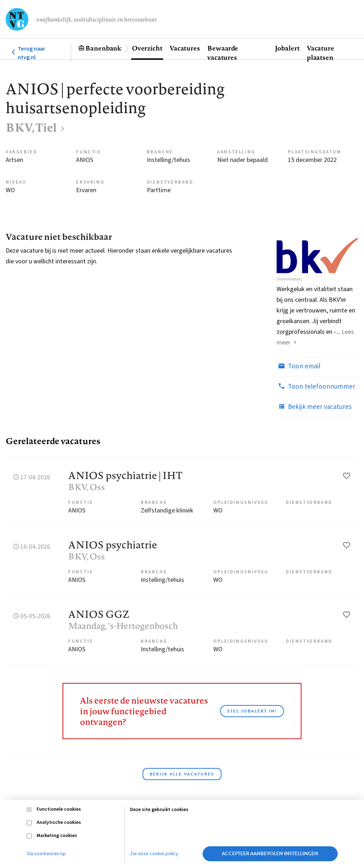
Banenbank (103, 48)
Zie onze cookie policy (154, 854)
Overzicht (147, 48)
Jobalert (287, 48)
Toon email (298, 366)
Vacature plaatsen (320, 53)
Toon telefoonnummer (316, 386)
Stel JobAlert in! (252, 711)
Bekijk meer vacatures (314, 407)
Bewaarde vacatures (223, 53)
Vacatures (185, 48)
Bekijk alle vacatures (182, 774)
